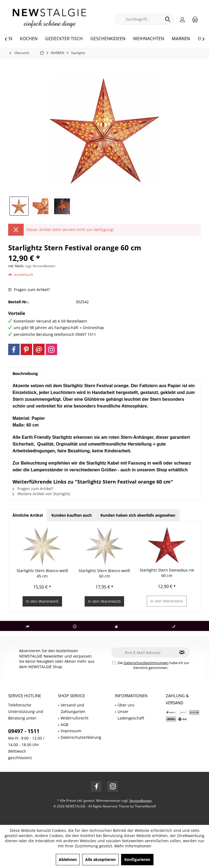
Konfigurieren (137, 859)
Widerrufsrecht (75, 718)
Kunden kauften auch (72, 515)
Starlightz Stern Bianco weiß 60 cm (104, 573)
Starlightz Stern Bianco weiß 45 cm (42, 573)
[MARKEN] (181, 39)
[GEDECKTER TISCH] (64, 39)
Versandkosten (141, 801)
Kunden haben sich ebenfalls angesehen (138, 515)
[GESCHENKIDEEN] (108, 39)
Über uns (126, 705)
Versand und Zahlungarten (73, 708)
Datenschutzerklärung (81, 737)
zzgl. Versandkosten (40, 266)
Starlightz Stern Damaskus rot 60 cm (167, 573)
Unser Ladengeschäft (131, 715)
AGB (64, 725)
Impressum (71, 731)
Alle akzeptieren (100, 859)
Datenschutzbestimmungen (146, 663)
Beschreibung (25, 373)
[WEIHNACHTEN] (149, 39)
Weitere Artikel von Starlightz (42, 494)
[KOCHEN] (29, 39)
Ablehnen (68, 859)
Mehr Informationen (133, 846)
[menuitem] (195, 19)
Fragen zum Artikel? (29, 290)
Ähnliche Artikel (28, 515)
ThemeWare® (145, 806)
